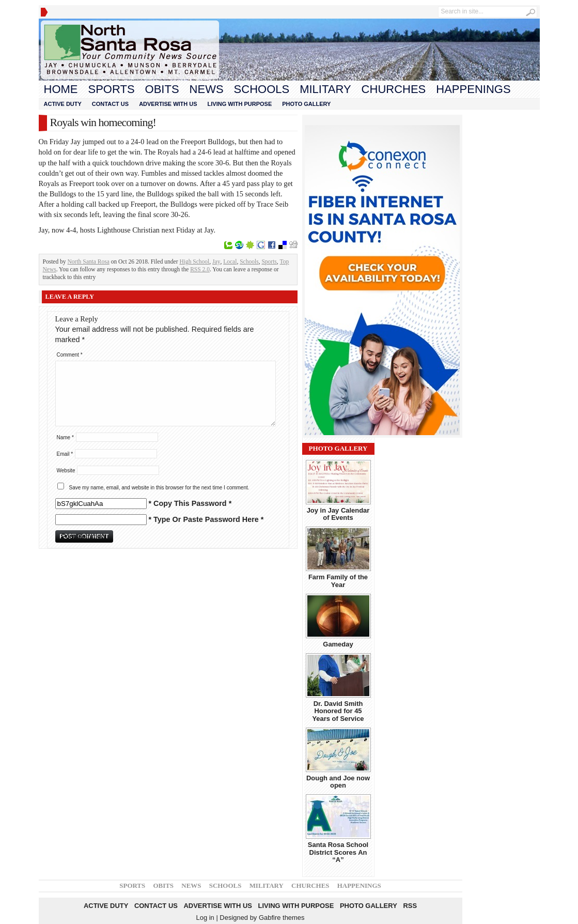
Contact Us (110, 104)
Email (65, 454)
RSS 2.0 (200, 269)
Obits (162, 89)
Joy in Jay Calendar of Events (338, 514)
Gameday (338, 644)
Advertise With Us (168, 104)
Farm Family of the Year (338, 581)
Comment (70, 355)
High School (194, 261)
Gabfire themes (282, 918)
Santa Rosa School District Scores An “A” (338, 852)
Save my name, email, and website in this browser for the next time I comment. (159, 488)
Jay (216, 261)
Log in (205, 918)
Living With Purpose (240, 104)
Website (66, 471)
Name (65, 437)
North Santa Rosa (89, 261)
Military (325, 89)
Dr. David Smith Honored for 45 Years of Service (338, 711)
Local (230, 261)
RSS (410, 906)
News (207, 89)
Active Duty (63, 104)
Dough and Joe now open (338, 782)
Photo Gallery (306, 104)
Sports (112, 89)
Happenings (473, 89)
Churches (394, 89)
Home (61, 89)
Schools (262, 89)
